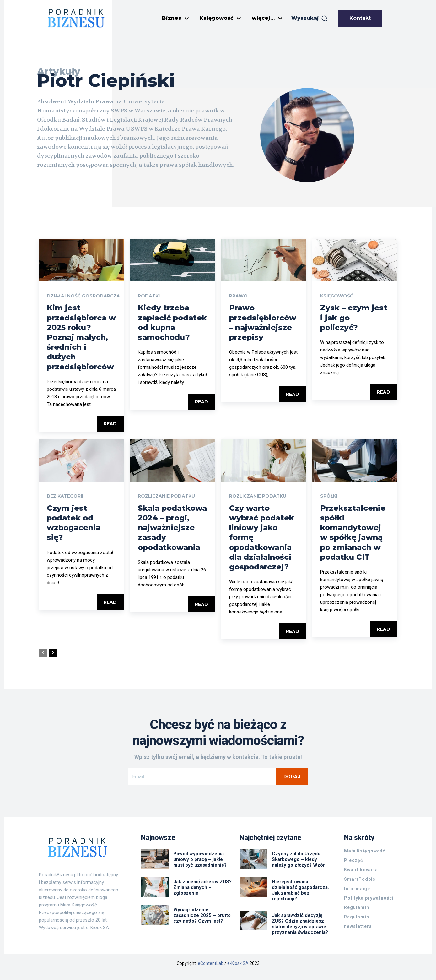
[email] (202, 777)
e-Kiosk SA (238, 964)
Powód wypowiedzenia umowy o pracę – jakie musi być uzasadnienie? (200, 860)
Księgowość (337, 296)
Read (110, 424)
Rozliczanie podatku (167, 496)
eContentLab (211, 964)
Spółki (329, 496)
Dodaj (292, 777)
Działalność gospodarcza (83, 296)
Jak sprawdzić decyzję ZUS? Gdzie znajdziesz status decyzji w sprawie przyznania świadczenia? (301, 924)
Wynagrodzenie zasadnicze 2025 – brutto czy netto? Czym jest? (202, 916)
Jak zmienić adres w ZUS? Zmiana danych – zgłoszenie (202, 888)
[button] (310, 18)
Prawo (238, 296)
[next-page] (53, 653)
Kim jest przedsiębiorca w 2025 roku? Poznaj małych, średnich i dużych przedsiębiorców (81, 337)
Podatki (149, 296)
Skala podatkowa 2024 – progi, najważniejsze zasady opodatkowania (172, 528)
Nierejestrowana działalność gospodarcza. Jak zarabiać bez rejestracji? (300, 890)
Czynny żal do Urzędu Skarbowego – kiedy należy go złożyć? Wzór (298, 860)
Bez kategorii (65, 496)
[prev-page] (43, 653)
